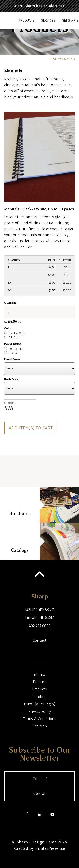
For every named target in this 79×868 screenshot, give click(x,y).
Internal (40, 675)
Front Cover (12, 359)
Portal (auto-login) (40, 704)
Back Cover (12, 379)
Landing (40, 697)
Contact (39, 640)
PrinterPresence (50, 848)
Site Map (40, 726)
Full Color (12, 337)
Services (48, 20)
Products (26, 20)
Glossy (11, 353)
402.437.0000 (40, 626)
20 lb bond (13, 349)
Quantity (10, 303)
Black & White (15, 333)
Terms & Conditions (39, 719)
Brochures (20, 514)
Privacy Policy (40, 711)
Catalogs (20, 550)
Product (39, 682)
